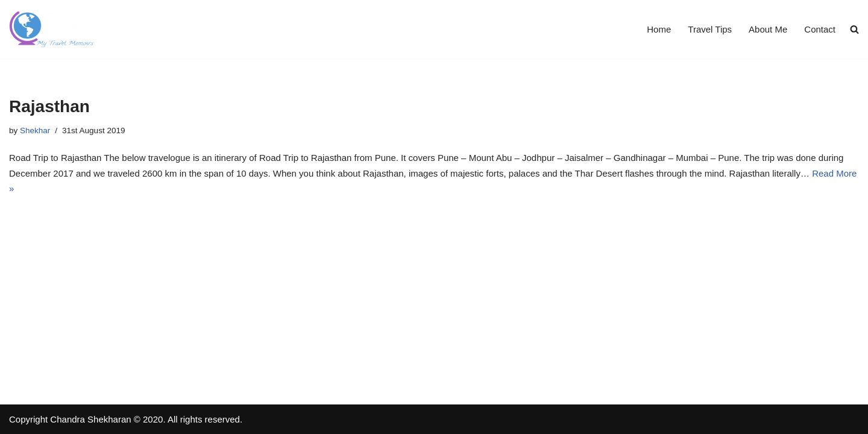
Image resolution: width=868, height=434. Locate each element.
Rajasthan (49, 106)
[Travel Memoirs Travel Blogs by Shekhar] (52, 29)
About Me (768, 29)
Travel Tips (710, 29)
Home (659, 29)
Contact (820, 29)
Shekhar (35, 131)
